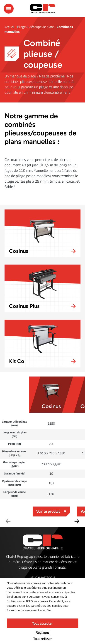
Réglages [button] (42, 632)
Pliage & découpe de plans (36, 27)
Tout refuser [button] (43, 639)
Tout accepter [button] (42, 623)
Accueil (10, 27)
